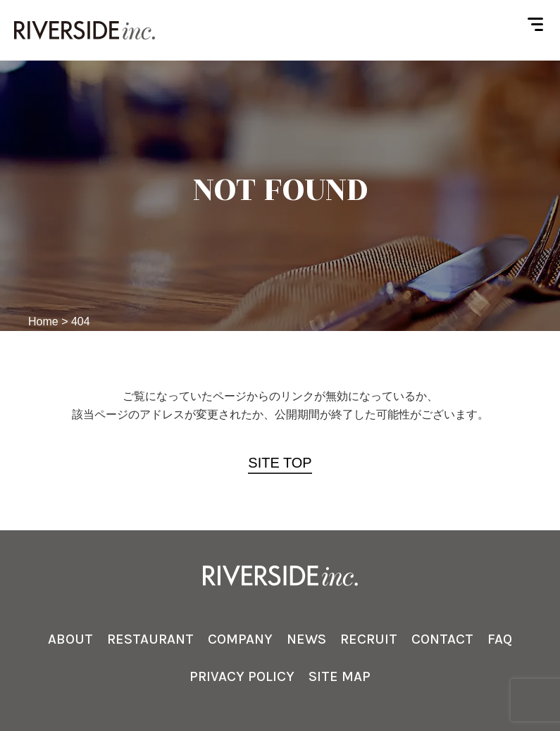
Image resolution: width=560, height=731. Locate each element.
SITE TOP (280, 463)
